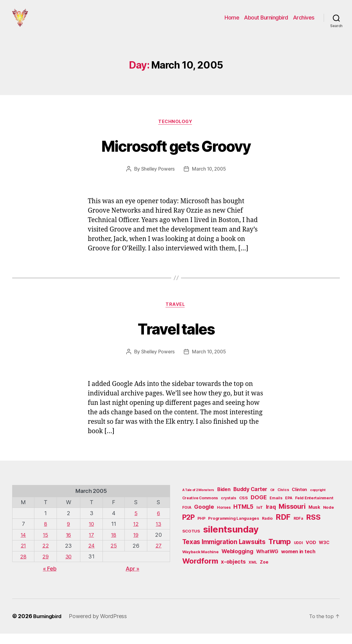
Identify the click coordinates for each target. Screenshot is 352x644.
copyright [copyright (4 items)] (318, 501)
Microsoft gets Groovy (176, 155)
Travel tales (176, 339)
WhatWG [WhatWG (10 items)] (267, 563)
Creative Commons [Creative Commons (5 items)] (200, 509)
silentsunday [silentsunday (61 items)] (231, 541)
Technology (176, 131)
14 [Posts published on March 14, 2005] (24, 546)
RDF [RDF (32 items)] (283, 528)
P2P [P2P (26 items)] (188, 529)
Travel (176, 315)
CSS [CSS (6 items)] (244, 509)
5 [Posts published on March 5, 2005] (136, 524)
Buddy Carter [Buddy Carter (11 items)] (250, 500)
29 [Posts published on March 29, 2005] (46, 567)
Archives (304, 22)
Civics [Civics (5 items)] (283, 501)
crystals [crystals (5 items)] (228, 509)
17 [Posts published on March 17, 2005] (91, 546)
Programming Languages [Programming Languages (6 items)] (234, 529)
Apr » (132, 579)
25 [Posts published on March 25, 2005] (114, 556)
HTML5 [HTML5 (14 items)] (243, 518)
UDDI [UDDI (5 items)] (298, 554)
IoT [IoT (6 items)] (260, 518)
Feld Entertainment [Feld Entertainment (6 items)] (314, 509)
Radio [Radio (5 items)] (267, 530)
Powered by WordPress (101, 627)
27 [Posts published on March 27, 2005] (159, 556)
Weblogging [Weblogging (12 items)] (237, 563)
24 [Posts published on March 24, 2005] (91, 556)
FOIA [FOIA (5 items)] (187, 519)
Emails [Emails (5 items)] (276, 509)
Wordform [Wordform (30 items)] (200, 572)
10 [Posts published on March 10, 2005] (91, 535)
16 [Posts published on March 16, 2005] (69, 546)
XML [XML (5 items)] (253, 573)
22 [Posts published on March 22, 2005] (46, 556)
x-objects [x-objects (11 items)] (233, 573)
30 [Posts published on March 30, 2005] (68, 567)
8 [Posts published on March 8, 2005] (46, 535)
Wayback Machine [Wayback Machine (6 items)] (200, 563)
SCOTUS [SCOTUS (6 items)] (191, 542)
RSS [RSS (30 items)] (313, 528)
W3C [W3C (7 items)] (324, 554)
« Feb (50, 579)
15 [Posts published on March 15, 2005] (46, 546)
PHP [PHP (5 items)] (201, 530)
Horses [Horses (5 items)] (224, 519)
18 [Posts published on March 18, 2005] (114, 546)
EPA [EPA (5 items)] (289, 509)
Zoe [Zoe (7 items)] (264, 573)
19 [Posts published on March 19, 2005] (136, 546)
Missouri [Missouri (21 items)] (292, 518)
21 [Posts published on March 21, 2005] (24, 556)
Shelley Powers (157, 179)
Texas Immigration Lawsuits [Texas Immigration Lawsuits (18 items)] (224, 553)
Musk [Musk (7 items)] (314, 518)
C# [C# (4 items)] (272, 501)
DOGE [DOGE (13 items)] (259, 508)
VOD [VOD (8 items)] (311, 554)
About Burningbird (266, 22)
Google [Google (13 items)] (204, 518)
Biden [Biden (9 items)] (224, 501)
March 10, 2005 (209, 179)
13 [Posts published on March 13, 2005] (159, 535)
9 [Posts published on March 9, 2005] (69, 535)
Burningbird (49, 627)
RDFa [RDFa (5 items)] (298, 530)
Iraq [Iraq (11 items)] (271, 518)
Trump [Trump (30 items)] (280, 553)
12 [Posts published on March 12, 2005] (136, 535)
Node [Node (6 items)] (329, 518)
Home (232, 22)
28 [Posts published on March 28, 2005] (24, 567)
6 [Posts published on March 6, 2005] (159, 524)
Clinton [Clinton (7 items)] (299, 501)
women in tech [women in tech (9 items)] (298, 563)
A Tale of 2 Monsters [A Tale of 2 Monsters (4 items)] (198, 501)
